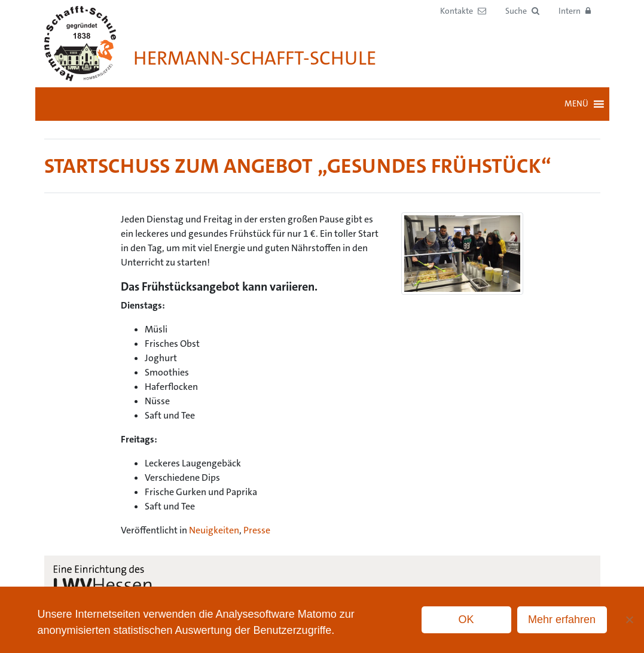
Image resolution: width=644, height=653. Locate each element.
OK (466, 620)
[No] (629, 620)
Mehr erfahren (562, 620)
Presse (257, 530)
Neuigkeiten (214, 530)
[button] (522, 11)
